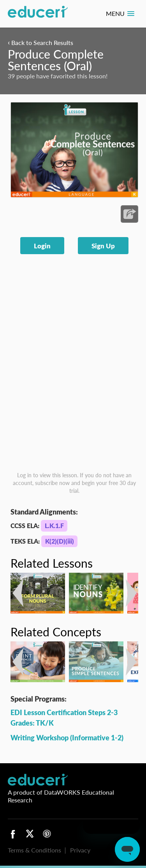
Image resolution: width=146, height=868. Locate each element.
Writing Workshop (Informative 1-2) (67, 737)
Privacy (80, 850)
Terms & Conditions (34, 850)
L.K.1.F (54, 526)
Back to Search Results (40, 42)
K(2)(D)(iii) (60, 541)
